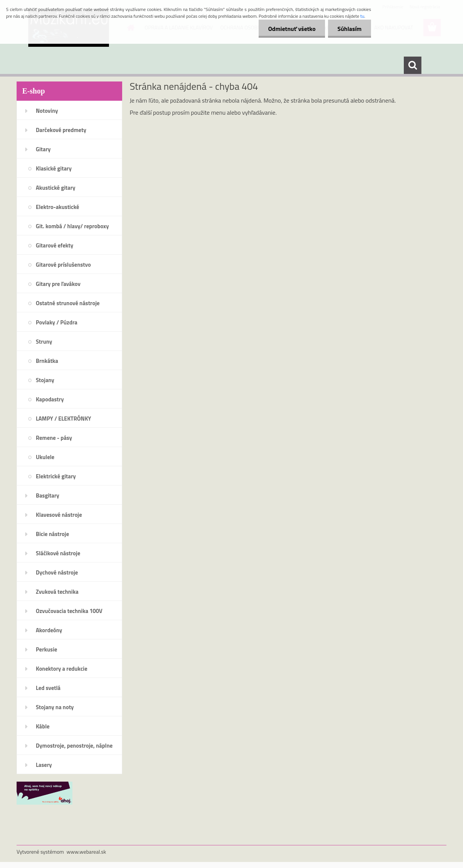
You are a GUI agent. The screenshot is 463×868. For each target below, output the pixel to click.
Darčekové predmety (61, 130)
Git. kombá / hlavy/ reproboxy (72, 226)
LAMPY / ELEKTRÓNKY (64, 419)
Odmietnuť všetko (292, 29)
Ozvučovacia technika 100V (69, 611)
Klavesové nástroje (59, 515)
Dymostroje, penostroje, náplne (74, 746)
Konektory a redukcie (62, 669)
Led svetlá (48, 688)
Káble (43, 726)
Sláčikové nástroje (58, 553)
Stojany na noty (55, 707)
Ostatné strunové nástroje (68, 303)
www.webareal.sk (87, 852)
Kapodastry (50, 399)
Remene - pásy (54, 438)
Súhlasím (350, 29)
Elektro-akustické (57, 207)
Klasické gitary (54, 168)
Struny (44, 342)
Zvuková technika (57, 592)
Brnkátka (47, 361)
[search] (412, 65)
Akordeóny (49, 630)
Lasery (44, 765)
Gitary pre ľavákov (58, 284)
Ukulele (45, 457)
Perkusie (47, 649)
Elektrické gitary (56, 476)
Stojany (45, 380)
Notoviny (47, 111)
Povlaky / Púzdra (57, 322)
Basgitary (48, 495)
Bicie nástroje (52, 534)
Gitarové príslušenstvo (63, 265)
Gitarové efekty (54, 245)
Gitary (43, 149)
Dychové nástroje (57, 572)
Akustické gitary (56, 188)
